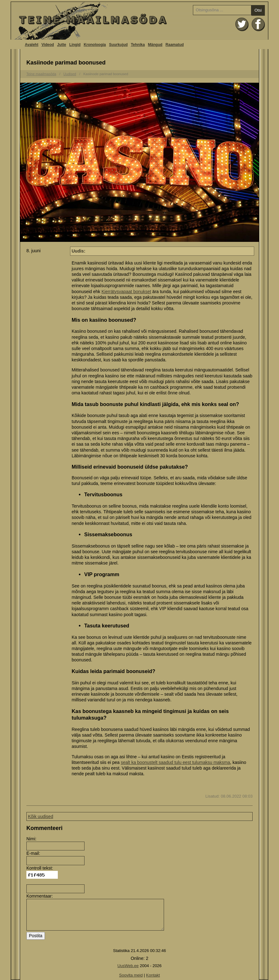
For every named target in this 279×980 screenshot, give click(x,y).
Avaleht (139, 21)
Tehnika (138, 45)
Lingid (75, 45)
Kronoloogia (95, 45)
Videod (48, 45)
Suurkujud (118, 45)
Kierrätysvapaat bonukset (126, 292)
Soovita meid (131, 975)
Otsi (258, 10)
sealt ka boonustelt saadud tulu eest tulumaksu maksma (175, 762)
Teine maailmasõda (41, 74)
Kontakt (153, 975)
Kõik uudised (41, 816)
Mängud (155, 45)
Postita (36, 936)
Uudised (70, 74)
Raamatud (175, 45)
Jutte (62, 45)
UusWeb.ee (128, 966)
